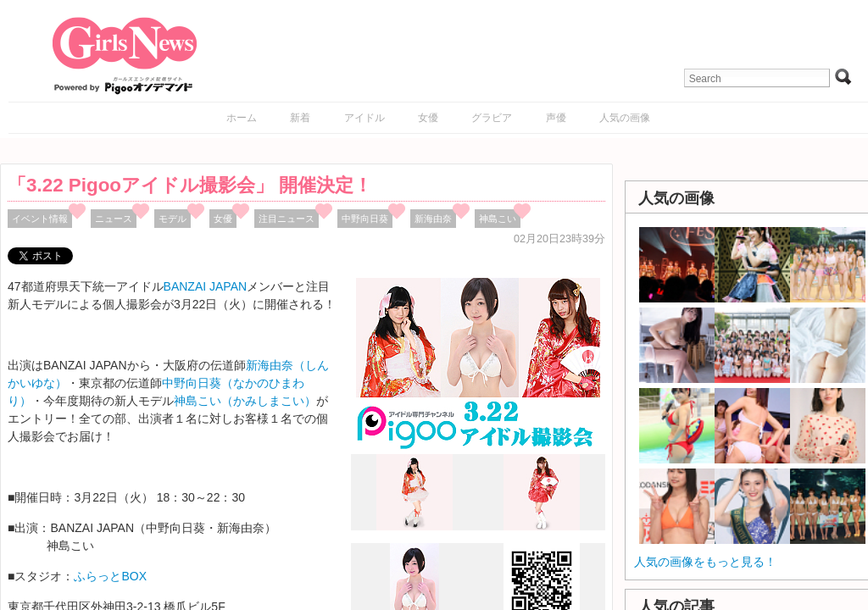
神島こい (498, 219)
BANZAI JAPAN (206, 286)
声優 (556, 118)
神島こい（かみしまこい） (245, 401)
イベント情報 (40, 219)
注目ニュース (287, 219)
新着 (300, 118)
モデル (172, 219)
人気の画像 (625, 118)
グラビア (492, 118)
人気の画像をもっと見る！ (705, 562)
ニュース (114, 219)
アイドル (364, 118)
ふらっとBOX (110, 576)
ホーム (242, 118)
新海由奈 (433, 219)
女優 (428, 118)
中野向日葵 (365, 219)
